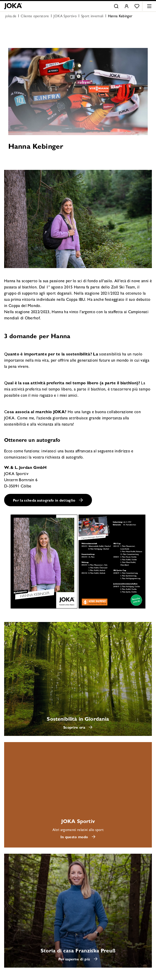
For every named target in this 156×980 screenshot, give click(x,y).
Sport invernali (92, 16)
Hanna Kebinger (120, 16)
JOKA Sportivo (65, 16)
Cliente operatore (35, 16)
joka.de (11, 16)
